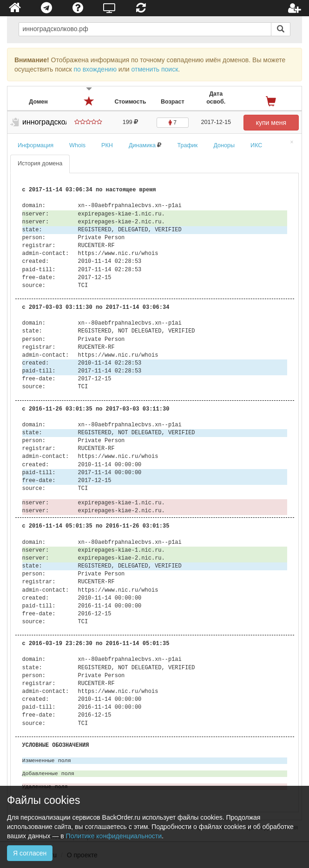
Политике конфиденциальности (114, 836)
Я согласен (30, 853)
